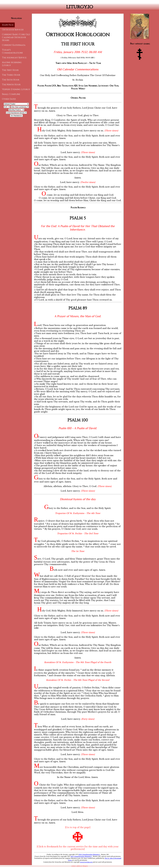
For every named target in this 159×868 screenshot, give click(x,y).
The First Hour (10, 70)
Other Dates (9, 99)
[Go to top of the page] (78, 827)
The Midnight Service (14, 58)
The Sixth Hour (11, 80)
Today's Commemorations (12, 51)
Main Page (8, 25)
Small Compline (11, 94)
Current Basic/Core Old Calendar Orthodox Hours (16, 37)
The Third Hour (11, 75)
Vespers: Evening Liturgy (16, 89)
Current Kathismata (14, 45)
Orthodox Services (13, 30)
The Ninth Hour (11, 85)
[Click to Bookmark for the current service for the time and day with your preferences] (78, 848)
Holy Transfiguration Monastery (90, 854)
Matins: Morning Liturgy (12, 64)
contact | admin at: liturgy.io (79, 866)
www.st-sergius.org (86, 862)
